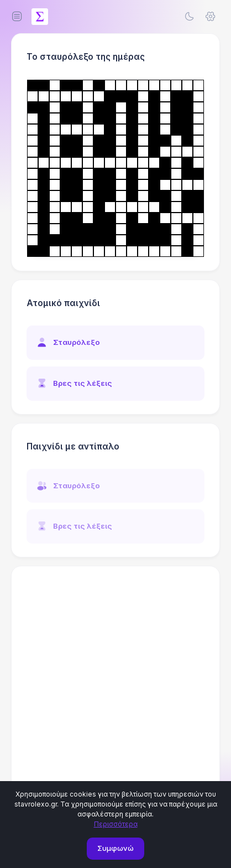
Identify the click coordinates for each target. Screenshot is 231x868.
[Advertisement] (116, 695)
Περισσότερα (116, 824)
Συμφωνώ (116, 848)
